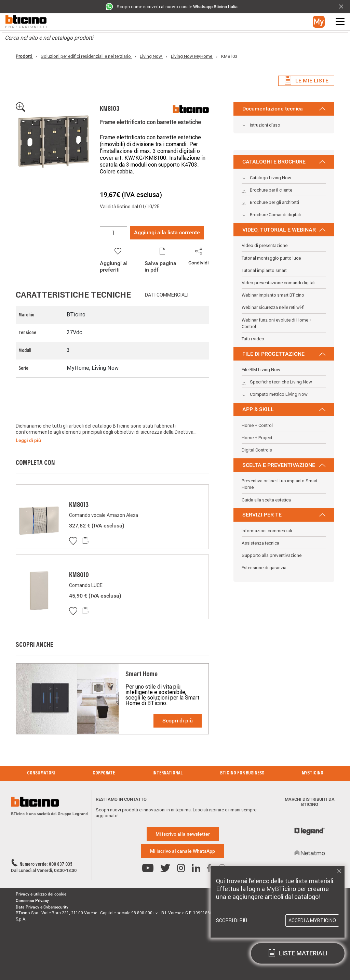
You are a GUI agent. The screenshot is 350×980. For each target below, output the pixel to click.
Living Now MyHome (192, 56)
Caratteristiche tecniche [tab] (73, 295)
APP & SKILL (284, 409)
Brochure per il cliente (267, 190)
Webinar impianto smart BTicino (273, 295)
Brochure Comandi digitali (271, 215)
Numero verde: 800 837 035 (46, 865)
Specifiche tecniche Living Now (277, 382)
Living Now (151, 56)
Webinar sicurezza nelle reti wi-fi (273, 307)
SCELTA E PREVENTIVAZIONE (284, 465)
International (167, 773)
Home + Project (257, 438)
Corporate (104, 773)
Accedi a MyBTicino (312, 920)
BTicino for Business (242, 773)
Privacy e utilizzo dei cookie (41, 894)
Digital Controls (257, 450)
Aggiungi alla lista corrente (167, 232)
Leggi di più (28, 440)
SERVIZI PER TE (284, 515)
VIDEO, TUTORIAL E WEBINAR (284, 230)
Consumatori (41, 773)
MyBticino (313, 773)
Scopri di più (178, 721)
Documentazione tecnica (284, 109)
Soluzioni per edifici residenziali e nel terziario (86, 56)
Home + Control (257, 425)
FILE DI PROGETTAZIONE (284, 354)
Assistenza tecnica (260, 543)
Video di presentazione (265, 245)
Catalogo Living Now (266, 178)
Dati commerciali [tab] (167, 295)
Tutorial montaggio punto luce (271, 258)
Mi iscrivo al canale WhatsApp (183, 851)
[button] (319, 22)
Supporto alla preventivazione (272, 555)
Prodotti (24, 56)
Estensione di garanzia (264, 568)
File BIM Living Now (261, 370)
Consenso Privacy (32, 901)
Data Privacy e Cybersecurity (42, 907)
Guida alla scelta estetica (266, 500)
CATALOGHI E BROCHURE (284, 162)
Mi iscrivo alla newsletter (183, 834)
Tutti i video (253, 339)
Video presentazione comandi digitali (279, 283)
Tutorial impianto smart (264, 270)
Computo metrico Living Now (275, 394)
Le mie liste (306, 81)
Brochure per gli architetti (270, 202)
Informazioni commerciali (267, 531)
